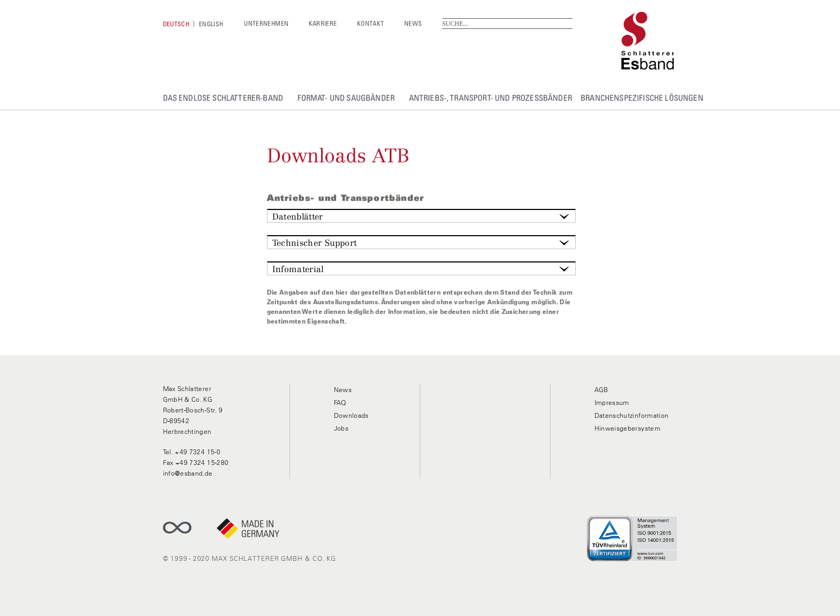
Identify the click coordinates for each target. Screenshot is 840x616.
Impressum (612, 403)
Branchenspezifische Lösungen (642, 97)
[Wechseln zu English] (211, 24)
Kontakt (371, 23)
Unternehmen (266, 23)
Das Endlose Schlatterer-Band (223, 97)
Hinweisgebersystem (627, 428)
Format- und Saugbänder (346, 97)
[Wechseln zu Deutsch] (176, 24)
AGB (601, 390)
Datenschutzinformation (632, 415)
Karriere (323, 23)
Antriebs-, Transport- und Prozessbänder (490, 97)
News (413, 23)
